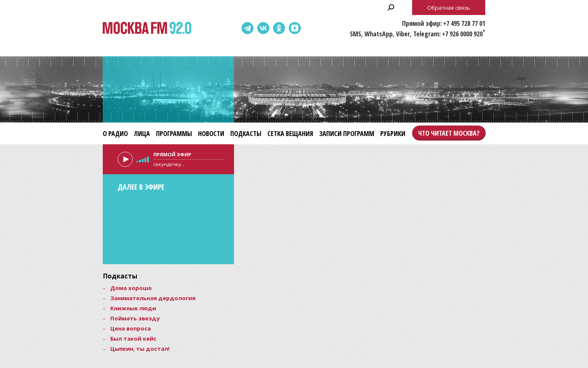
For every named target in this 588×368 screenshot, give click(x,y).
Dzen (295, 28)
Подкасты (246, 133)
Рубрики (393, 133)
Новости (211, 133)
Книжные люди (133, 308)
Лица (142, 133)
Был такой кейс (133, 338)
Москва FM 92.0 (147, 28)
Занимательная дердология (153, 298)
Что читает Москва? (449, 133)
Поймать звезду (135, 318)
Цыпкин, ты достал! (140, 349)
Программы (174, 133)
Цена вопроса (130, 328)
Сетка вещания (290, 133)
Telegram (247, 28)
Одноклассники (279, 28)
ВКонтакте (263, 28)
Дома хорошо (131, 288)
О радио (115, 133)
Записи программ (347, 133)
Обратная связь (449, 7)
